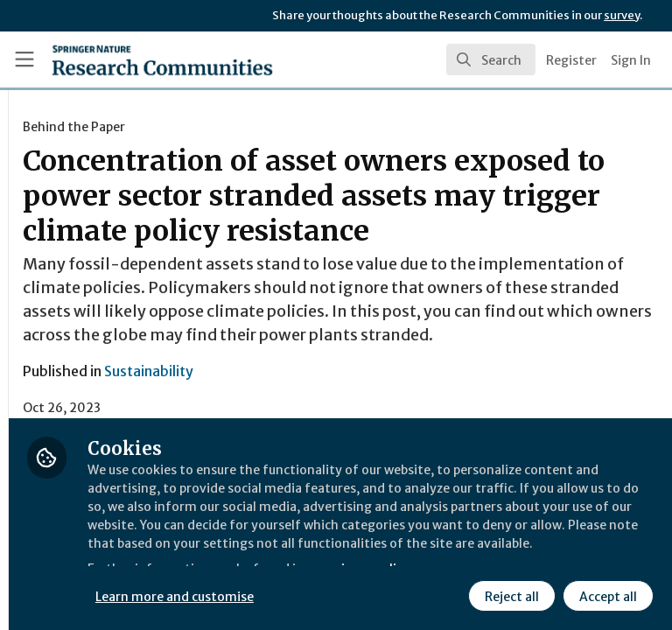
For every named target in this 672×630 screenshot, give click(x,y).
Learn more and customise (391, 556)
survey (622, 15)
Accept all (451, 594)
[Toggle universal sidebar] (24, 59)
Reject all (354, 594)
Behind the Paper (289, 127)
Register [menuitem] (571, 60)
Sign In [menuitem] (631, 60)
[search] (491, 59)
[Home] (124, 59)
